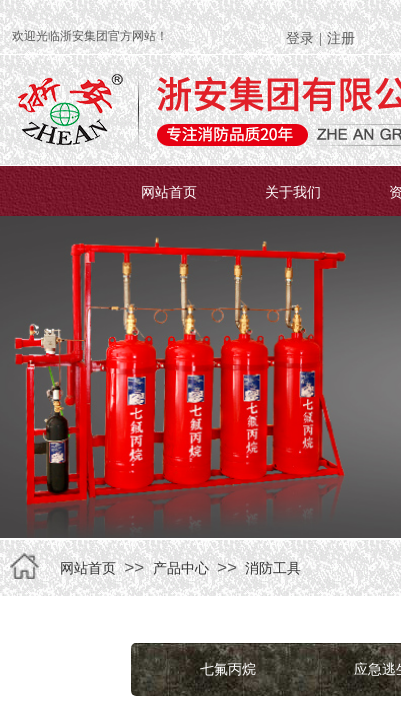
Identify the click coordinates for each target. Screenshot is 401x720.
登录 (300, 38)
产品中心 (181, 568)
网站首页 (169, 192)
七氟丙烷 (228, 669)
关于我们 (293, 192)
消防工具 (273, 568)
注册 (341, 38)
